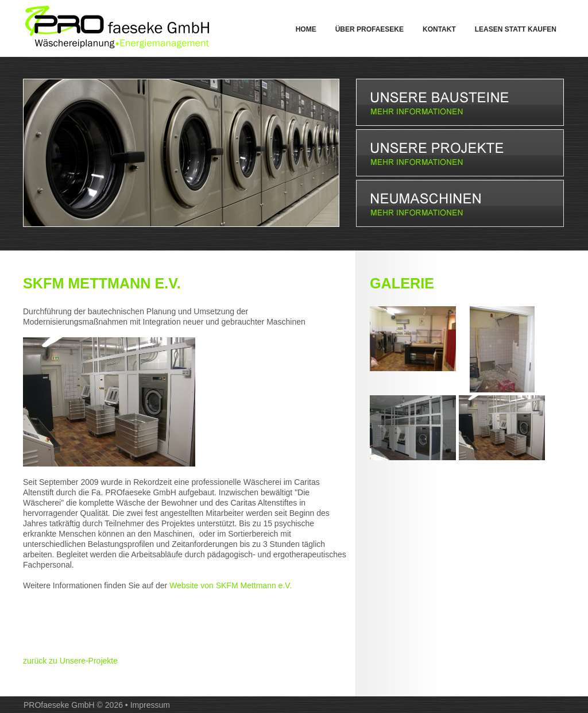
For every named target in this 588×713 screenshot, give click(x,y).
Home (306, 29)
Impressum (150, 705)
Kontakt (439, 29)
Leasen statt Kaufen (516, 29)
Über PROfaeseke (370, 29)
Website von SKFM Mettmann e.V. (231, 585)
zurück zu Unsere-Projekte (70, 661)
